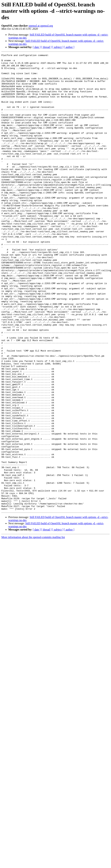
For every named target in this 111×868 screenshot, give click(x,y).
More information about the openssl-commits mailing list (33, 607)
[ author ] (69, 47)
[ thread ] (46, 47)
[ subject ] (58, 47)
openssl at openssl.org (41, 26)
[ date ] (37, 47)
